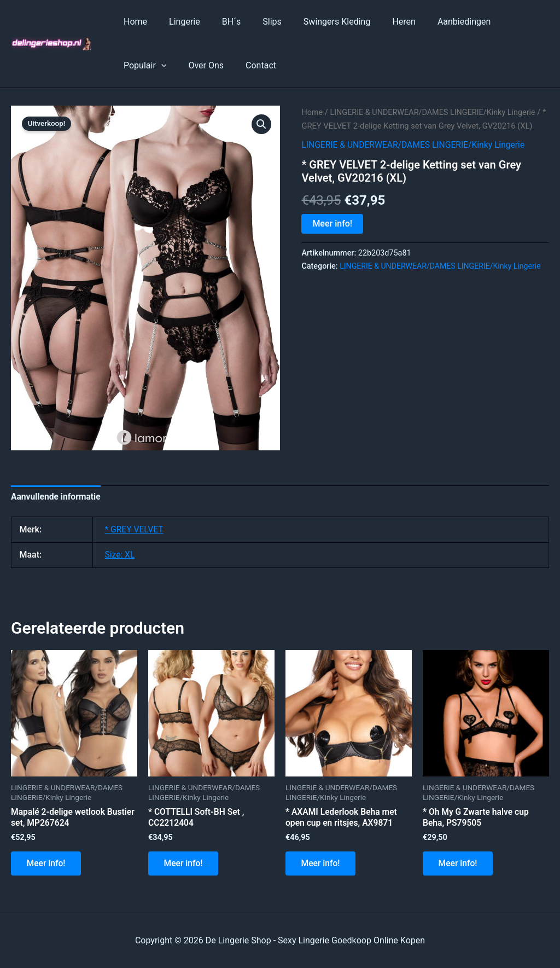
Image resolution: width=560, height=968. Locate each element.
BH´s (221, 22)
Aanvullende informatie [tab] (57, 497)
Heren (380, 22)
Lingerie (178, 22)
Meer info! (332, 237)
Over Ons (139, 65)
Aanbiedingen (436, 22)
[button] (261, 124)
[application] (517, 22)
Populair (501, 22)
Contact (190, 65)
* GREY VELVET (135, 530)
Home (133, 22)
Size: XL (120, 555)
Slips (257, 22)
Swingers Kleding (317, 22)
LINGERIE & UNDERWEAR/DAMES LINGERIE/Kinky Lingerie (416, 158)
